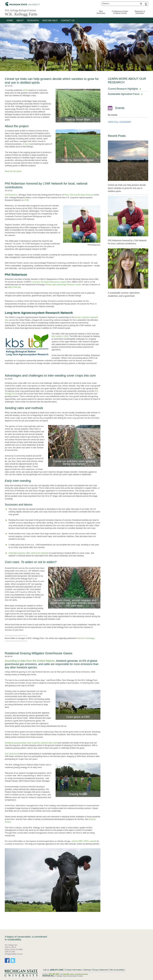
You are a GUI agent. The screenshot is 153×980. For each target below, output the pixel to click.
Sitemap (87, 970)
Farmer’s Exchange (86, 638)
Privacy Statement (100, 970)
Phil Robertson (11, 195)
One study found (12, 754)
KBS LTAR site (14, 287)
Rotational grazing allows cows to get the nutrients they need (31, 743)
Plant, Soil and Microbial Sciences (79, 195)
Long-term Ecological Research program (49, 282)
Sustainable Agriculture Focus (124, 94)
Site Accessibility (117, 970)
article (25, 90)
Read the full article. (13, 171)
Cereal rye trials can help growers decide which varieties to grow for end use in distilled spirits (127, 188)
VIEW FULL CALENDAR (119, 122)
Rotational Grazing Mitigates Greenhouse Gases (39, 653)
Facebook (7, 960)
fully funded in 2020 (60, 336)
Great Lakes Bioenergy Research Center (64, 285)
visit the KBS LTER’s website (84, 841)
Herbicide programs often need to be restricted (29, 553)
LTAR (26, 200)
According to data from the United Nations (30, 661)
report (27, 144)
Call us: (53, 970)
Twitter (13, 960)
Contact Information (73, 970)
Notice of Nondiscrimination (79, 974)
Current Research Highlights (123, 89)
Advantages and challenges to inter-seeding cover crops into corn (50, 375)
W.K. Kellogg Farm (23, 14)
